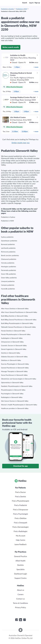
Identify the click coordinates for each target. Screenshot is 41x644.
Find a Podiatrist (21, 505)
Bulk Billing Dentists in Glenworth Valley (14, 316)
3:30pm (16, 92)
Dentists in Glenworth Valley (11, 353)
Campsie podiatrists (8, 285)
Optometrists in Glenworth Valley (12, 383)
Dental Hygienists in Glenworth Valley (14, 349)
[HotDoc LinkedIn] (21, 620)
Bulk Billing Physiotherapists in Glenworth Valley (17, 323)
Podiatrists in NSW (21, 9)
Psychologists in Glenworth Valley (12, 394)
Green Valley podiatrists (9, 278)
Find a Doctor (20, 492)
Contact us (20, 599)
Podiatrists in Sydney (8, 217)
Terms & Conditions (20, 603)
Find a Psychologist (21, 514)
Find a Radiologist (20, 531)
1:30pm (17, 67)
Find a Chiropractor (21, 510)
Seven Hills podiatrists (8, 274)
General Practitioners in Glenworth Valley (15, 368)
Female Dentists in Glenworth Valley (13, 331)
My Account (21, 536)
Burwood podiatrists (8, 245)
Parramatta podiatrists (9, 270)
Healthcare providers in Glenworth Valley (15, 409)
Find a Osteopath (21, 523)
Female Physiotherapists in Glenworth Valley (16, 335)
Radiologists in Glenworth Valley (12, 397)
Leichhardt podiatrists (8, 248)
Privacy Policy (20, 608)
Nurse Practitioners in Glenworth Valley (14, 375)
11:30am (15, 132)
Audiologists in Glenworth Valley (12, 338)
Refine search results (11, 47)
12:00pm (25, 132)
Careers (21, 595)
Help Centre (20, 540)
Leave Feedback (20, 544)
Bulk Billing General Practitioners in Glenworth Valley (19, 320)
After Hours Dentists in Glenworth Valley (15, 309)
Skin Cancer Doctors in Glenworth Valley (15, 401)
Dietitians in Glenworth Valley (11, 360)
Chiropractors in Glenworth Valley (12, 342)
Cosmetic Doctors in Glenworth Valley (14, 346)
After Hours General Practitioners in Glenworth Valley (19, 312)
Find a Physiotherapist (20, 501)
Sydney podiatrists (7, 237)
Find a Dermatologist (20, 527)
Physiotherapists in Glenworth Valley (13, 390)
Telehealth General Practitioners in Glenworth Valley (18, 327)
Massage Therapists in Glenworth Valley (14, 372)
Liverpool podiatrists (8, 281)
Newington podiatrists (9, 267)
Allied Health (20, 561)
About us (21, 590)
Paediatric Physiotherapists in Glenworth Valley (17, 386)
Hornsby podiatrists (8, 263)
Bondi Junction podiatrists (10, 256)
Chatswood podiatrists (9, 259)
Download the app (20, 466)
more (36, 67)
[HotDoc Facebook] (17, 620)
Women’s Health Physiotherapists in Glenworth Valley (19, 405)
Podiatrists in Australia (7, 9)
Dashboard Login (21, 574)
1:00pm (17, 112)
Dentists (20, 565)
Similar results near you (21, 143)
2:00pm (26, 112)
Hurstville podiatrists (8, 289)
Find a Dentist (20, 497)
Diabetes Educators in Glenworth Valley (14, 357)
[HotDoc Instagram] (24, 620)
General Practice (20, 556)
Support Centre (20, 578)
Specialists (21, 569)
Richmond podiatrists (8, 252)
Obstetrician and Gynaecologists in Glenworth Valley (19, 379)
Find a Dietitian (21, 518)
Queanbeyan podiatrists (9, 241)
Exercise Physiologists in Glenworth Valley (15, 364)
